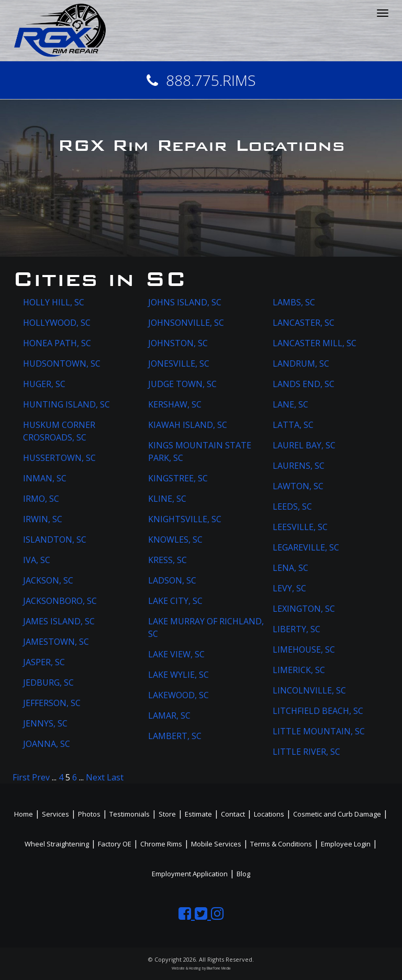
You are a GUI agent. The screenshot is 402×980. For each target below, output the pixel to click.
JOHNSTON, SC (178, 343)
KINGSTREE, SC (178, 478)
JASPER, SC (44, 662)
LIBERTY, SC (297, 629)
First (21, 777)
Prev (41, 777)
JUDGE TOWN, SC (182, 384)
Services (55, 814)
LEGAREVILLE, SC (306, 547)
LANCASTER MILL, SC (315, 343)
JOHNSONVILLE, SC (186, 323)
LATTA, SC (293, 425)
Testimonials (130, 814)
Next (95, 777)
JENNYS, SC (45, 723)
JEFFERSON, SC (52, 703)
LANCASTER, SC (304, 323)
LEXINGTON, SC (304, 609)
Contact (233, 814)
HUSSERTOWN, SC (59, 458)
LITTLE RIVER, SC (306, 752)
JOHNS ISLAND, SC (185, 302)
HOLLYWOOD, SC (57, 323)
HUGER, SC (44, 384)
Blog (243, 874)
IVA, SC (37, 560)
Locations (269, 814)
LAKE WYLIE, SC (178, 675)
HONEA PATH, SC (57, 343)
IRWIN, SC (43, 519)
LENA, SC (291, 568)
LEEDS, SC (292, 506)
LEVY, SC (289, 588)
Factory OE (115, 844)
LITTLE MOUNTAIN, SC (319, 731)
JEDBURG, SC (48, 682)
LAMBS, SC (294, 302)
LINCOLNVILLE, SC (309, 690)
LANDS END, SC (304, 384)
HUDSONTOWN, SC (62, 364)
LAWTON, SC (298, 486)
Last (115, 777)
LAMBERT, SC (175, 736)
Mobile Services (216, 844)
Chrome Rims (161, 844)
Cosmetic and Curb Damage (337, 814)
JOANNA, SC (47, 744)
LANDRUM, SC (301, 364)
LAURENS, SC (299, 466)
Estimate (198, 814)
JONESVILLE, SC (179, 364)
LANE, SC (291, 404)
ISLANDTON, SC (55, 539)
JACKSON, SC (48, 580)
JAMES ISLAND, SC (59, 621)
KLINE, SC (167, 499)
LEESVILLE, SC (300, 527)
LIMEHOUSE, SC (304, 649)
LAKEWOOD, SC (178, 695)
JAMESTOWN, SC (56, 642)
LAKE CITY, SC (175, 601)
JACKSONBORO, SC (60, 601)
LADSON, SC (172, 580)
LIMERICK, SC (299, 670)
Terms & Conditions (281, 844)
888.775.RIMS (201, 80)
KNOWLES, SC (175, 539)
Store (167, 814)
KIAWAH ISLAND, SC (188, 425)
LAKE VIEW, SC (176, 654)
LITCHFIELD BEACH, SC (318, 711)
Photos (89, 814)
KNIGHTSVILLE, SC (185, 519)
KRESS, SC (167, 560)
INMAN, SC (45, 478)
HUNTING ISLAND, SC (66, 404)
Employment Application (190, 874)
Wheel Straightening (57, 844)
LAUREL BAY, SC (304, 445)
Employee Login (346, 844)
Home (24, 814)
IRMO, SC (41, 499)
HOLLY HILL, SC (54, 302)
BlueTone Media (219, 968)
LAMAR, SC (169, 715)
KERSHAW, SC (175, 404)
